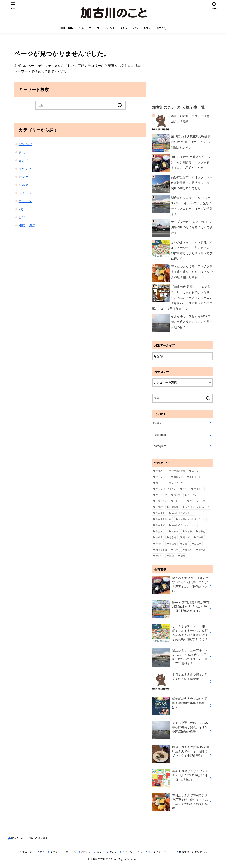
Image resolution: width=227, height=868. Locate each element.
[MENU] (13, 6)
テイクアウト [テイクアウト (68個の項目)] (178, 483)
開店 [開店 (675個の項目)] (183, 556)
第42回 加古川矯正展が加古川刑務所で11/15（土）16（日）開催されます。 (191, 142)
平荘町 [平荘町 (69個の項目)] (173, 544)
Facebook (159, 435)
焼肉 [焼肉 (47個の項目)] (176, 550)
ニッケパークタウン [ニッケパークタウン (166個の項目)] (166, 489)
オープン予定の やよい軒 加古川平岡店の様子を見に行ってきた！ (192, 227)
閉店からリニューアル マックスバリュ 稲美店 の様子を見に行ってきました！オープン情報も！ (192, 206)
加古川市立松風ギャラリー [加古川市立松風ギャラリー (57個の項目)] (192, 519)
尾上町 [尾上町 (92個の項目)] (186, 537)
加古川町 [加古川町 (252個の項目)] (160, 525)
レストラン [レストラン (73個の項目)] (161, 501)
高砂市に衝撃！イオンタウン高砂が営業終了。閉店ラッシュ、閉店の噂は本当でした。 (192, 183)
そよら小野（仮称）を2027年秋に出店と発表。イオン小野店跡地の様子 (192, 322)
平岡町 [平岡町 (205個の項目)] (159, 544)
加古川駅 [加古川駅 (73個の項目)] (160, 532)
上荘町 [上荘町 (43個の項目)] (159, 507)
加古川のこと (105, 859)
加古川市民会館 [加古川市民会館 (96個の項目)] (164, 519)
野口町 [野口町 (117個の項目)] (159, 556)
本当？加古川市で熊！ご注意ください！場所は (192, 119)
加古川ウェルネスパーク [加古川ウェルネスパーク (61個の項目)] (197, 507)
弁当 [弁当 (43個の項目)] (185, 544)
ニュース (94, 28)
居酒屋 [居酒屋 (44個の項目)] (200, 537)
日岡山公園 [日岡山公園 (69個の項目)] (161, 550)
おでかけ (161, 28)
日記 (22, 217)
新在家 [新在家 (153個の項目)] (198, 544)
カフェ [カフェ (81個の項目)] (195, 471)
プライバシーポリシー (161, 852)
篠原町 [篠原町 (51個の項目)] (189, 550)
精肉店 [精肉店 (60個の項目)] (202, 550)
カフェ (147, 28)
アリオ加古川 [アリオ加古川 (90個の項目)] (178, 471)
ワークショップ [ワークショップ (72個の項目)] (197, 501)
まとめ (24, 160)
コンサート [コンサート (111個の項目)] (195, 477)
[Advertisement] (182, 71)
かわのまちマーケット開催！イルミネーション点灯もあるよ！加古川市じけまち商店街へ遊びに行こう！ (192, 250)
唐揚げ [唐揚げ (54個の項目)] (202, 532)
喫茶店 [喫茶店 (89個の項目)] (159, 537)
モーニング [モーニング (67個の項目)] (161, 495)
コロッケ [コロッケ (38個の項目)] (178, 477)
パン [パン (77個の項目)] (185, 489)
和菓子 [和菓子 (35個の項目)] (189, 532)
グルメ (124, 28)
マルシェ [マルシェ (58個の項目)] (199, 489)
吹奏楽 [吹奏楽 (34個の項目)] (175, 532)
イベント (110, 28)
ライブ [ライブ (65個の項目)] (177, 495)
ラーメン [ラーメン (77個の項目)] (192, 495)
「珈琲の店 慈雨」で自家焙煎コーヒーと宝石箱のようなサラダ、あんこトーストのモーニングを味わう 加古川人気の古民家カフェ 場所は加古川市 (182, 298)
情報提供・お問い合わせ (193, 852)
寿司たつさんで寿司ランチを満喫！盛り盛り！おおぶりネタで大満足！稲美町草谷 (192, 272)
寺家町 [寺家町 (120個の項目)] (173, 537)
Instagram (159, 446)
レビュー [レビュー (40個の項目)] (178, 501)
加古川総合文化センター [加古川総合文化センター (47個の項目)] (184, 525)
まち (81, 28)
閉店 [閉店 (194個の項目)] (172, 556)
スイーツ (25, 193)
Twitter (157, 423)
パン (136, 28)
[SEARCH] (214, 6)
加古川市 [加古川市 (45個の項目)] (160, 513)
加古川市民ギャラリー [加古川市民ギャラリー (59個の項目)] (183, 513)
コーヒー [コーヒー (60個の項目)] (160, 483)
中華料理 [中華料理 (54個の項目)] (174, 507)
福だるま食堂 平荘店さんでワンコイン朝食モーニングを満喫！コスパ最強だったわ (191, 162)
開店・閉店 (67, 28)
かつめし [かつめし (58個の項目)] (160, 471)
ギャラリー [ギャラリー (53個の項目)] (161, 477)
